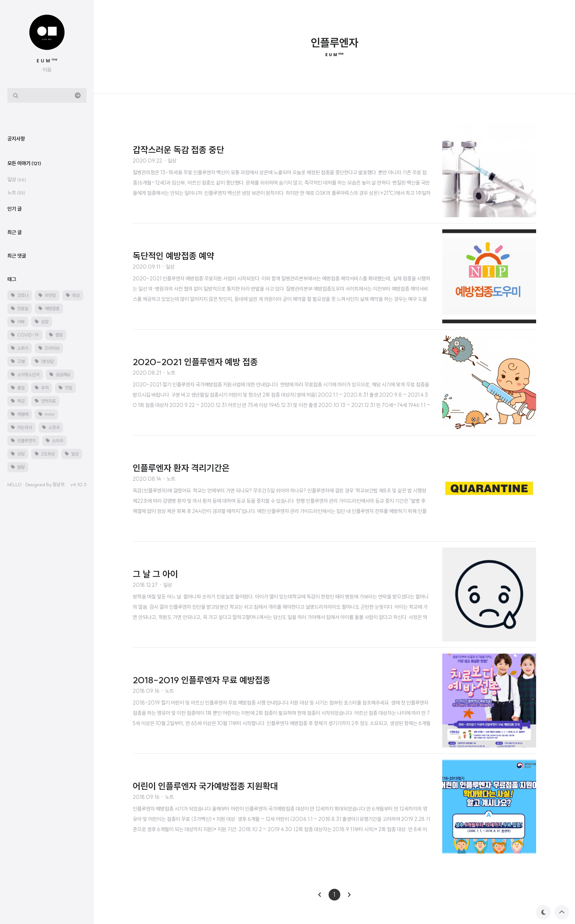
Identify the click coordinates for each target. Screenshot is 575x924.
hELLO (14, 705)
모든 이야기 (24, 383)
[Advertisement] (53, 229)
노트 (16, 413)
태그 (12, 499)
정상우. (59, 705)
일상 (17, 400)
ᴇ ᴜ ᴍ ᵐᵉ (47, 60)
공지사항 (16, 359)
